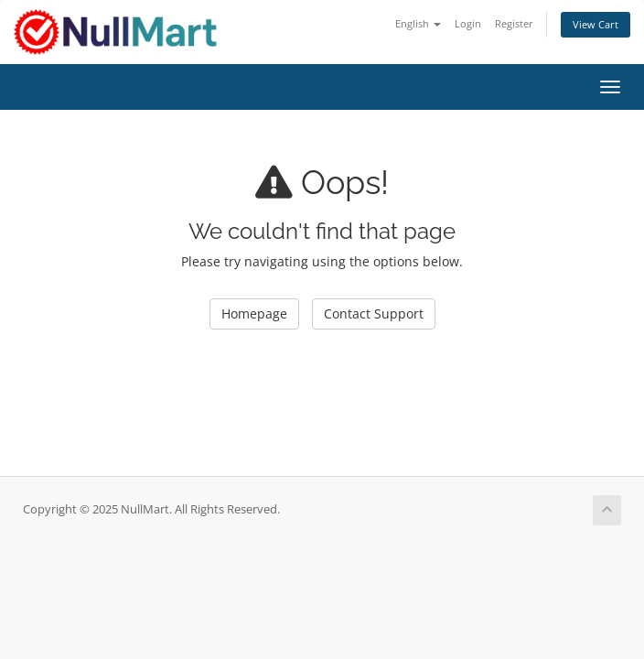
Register (514, 23)
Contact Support (374, 313)
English (418, 23)
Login (468, 23)
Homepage (254, 313)
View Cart (596, 24)
